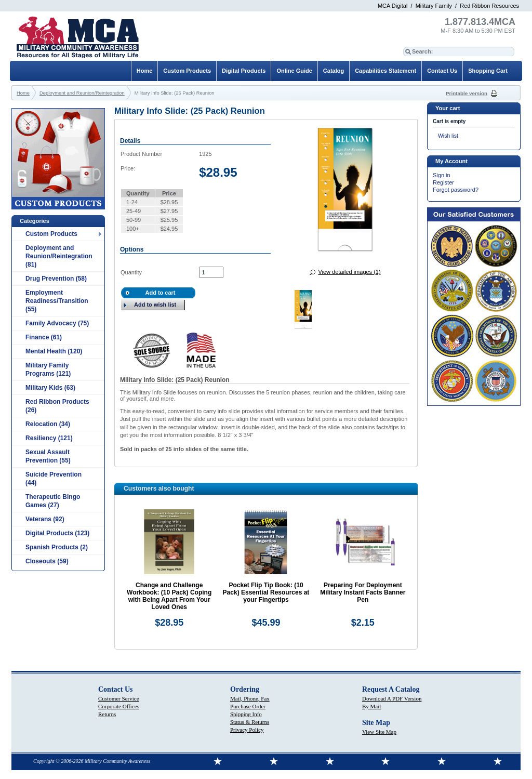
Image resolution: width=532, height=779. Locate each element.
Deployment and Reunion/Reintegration (82, 93)
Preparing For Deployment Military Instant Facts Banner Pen (363, 592)
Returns (107, 714)
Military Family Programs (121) (48, 369)
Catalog (334, 71)
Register (443, 182)
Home (145, 71)
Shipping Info (246, 714)
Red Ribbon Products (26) (57, 406)
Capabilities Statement (385, 71)
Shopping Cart (488, 71)
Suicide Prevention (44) (54, 479)
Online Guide (294, 71)
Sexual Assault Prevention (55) (48, 456)
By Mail (371, 706)
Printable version (467, 93)
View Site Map (379, 732)
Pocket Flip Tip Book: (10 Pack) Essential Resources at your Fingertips (266, 592)
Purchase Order (248, 706)
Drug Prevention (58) (56, 279)
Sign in (442, 175)
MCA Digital (393, 6)
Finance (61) (44, 337)
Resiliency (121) (49, 438)
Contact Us (442, 71)
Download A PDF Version (392, 698)
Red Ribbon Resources (489, 6)
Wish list (448, 136)
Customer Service (119, 698)
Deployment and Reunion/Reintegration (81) (59, 256)
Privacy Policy (247, 730)
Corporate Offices (119, 706)
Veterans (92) (45, 519)
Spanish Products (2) (57, 547)
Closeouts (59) (47, 561)
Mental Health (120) (54, 351)
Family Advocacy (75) (57, 323)
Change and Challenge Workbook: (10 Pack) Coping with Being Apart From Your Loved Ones (169, 596)
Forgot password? (456, 190)
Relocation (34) (48, 424)
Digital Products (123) (57, 533)
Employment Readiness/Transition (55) (57, 301)
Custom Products (51, 234)
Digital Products (244, 71)
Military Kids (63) (50, 388)
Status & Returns (250, 722)
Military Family (434, 6)
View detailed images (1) (349, 272)
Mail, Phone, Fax (250, 698)
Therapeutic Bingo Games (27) (53, 501)
